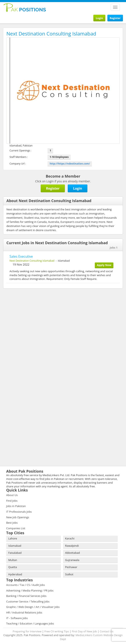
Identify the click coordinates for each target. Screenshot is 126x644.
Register (115, 18)
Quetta (13, 567)
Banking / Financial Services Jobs (26, 596)
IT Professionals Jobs (19, 512)
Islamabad (15, 546)
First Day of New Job (84, 631)
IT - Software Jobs (17, 618)
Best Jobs (12, 523)
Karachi (70, 538)
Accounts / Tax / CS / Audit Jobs (26, 585)
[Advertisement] (29, 319)
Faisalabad (15, 553)
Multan (13, 560)
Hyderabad (15, 574)
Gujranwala (72, 560)
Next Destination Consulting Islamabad (32, 261)
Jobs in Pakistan (16, 506)
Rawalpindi (72, 546)
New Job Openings (18, 517)
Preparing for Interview (27, 631)
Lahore (13, 538)
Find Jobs (12, 501)
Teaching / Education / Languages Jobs (30, 623)
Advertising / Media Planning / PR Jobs (30, 590)
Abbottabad (73, 553)
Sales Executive (21, 256)
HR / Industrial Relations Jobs (24, 612)
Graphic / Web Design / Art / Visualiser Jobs (33, 607)
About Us (12, 495)
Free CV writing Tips (57, 631)
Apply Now (104, 265)
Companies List (16, 528)
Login (99, 18)
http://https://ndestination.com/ (70, 164)
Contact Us (107, 631)
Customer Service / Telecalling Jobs (28, 601)
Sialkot (69, 574)
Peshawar (71, 567)
